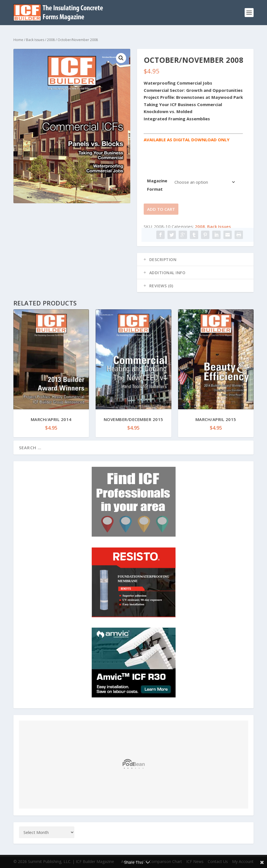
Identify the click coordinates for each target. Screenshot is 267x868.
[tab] (195, 260)
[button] (121, 58)
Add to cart (161, 209)
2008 (51, 40)
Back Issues (35, 40)
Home (18, 40)
